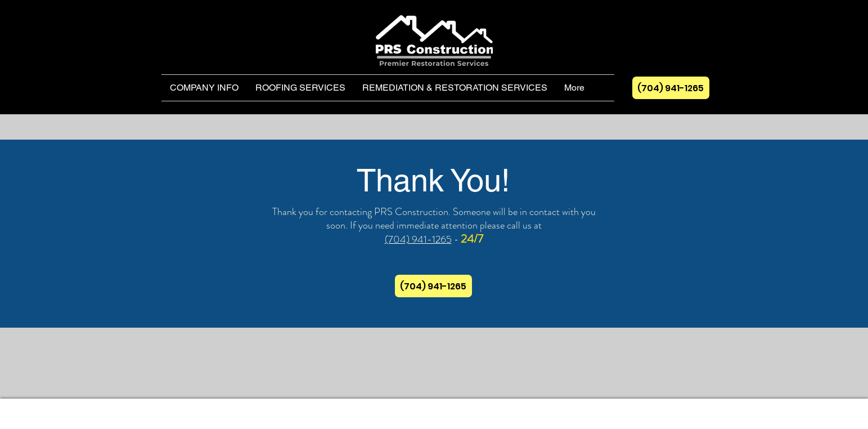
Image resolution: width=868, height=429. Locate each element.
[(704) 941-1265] (671, 88)
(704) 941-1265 (418, 239)
